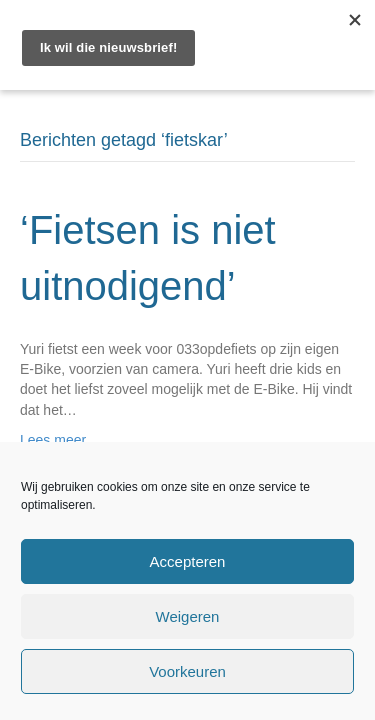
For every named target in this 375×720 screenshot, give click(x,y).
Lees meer (53, 440)
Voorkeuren (187, 671)
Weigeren (188, 616)
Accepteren (188, 561)
